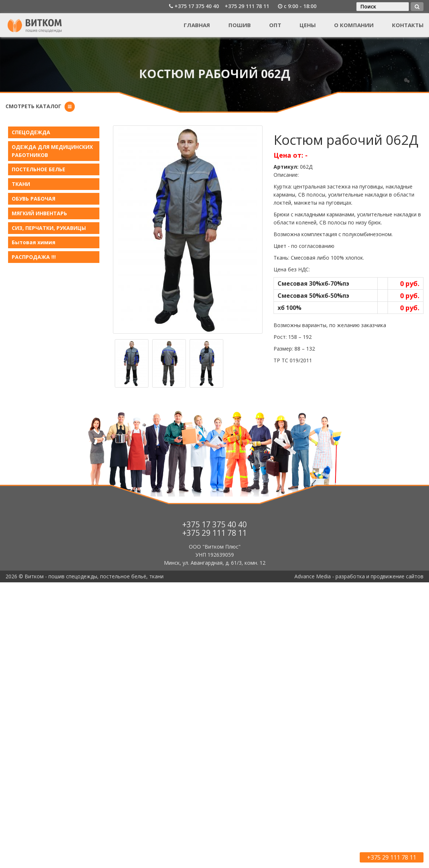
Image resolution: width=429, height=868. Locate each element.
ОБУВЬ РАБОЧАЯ (34, 199)
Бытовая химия (34, 242)
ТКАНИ (21, 184)
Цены (308, 25)
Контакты (408, 25)
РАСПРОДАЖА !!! (34, 257)
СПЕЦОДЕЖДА (31, 132)
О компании (354, 25)
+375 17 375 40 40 (197, 6)
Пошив (240, 25)
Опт (275, 25)
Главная (197, 25)
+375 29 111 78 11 (247, 6)
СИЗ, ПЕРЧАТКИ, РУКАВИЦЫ (49, 228)
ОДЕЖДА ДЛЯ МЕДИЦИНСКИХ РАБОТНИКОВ (52, 151)
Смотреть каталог (33, 106)
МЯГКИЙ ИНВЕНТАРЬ (39, 213)
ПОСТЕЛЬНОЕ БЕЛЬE (38, 169)
